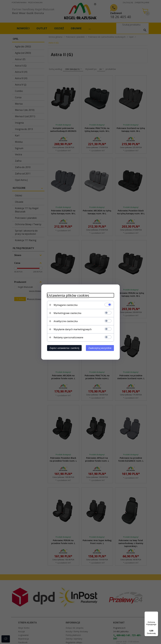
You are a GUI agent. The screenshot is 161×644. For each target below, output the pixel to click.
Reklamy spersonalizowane (68, 337)
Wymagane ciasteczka (66, 305)
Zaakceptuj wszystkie (100, 348)
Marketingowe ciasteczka (67, 313)
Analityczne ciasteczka (66, 321)
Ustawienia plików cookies (68, 295)
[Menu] (156, 613)
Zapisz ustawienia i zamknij (64, 348)
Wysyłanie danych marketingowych (73, 329)
